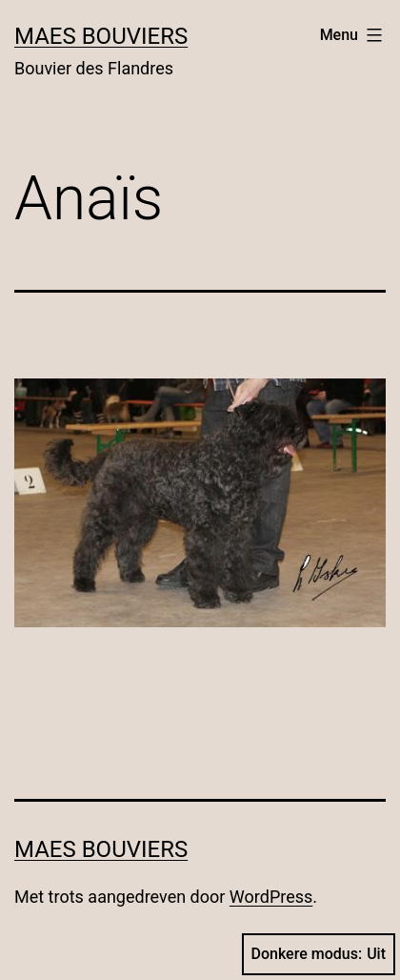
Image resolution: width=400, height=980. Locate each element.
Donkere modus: (319, 954)
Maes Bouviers (101, 36)
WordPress (271, 897)
